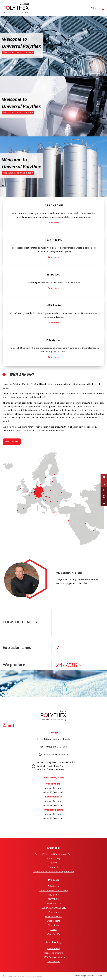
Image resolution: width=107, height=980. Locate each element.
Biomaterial (53, 925)
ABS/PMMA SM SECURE (54, 908)
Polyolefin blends (53, 916)
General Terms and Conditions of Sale (54, 854)
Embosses (54, 274)
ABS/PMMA (54, 899)
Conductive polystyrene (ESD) (53, 890)
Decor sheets (54, 921)
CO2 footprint (53, 962)
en (92, 8)
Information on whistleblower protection (54, 871)
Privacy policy (54, 858)
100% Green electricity (54, 957)
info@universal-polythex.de (56, 739)
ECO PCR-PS (53, 240)
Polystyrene (53, 340)
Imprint (54, 863)
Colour (54, 929)
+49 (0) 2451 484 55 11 (56, 754)
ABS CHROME (53, 205)
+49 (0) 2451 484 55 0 (56, 747)
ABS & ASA (54, 305)
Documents (53, 867)
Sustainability (54, 948)
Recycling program (54, 953)
